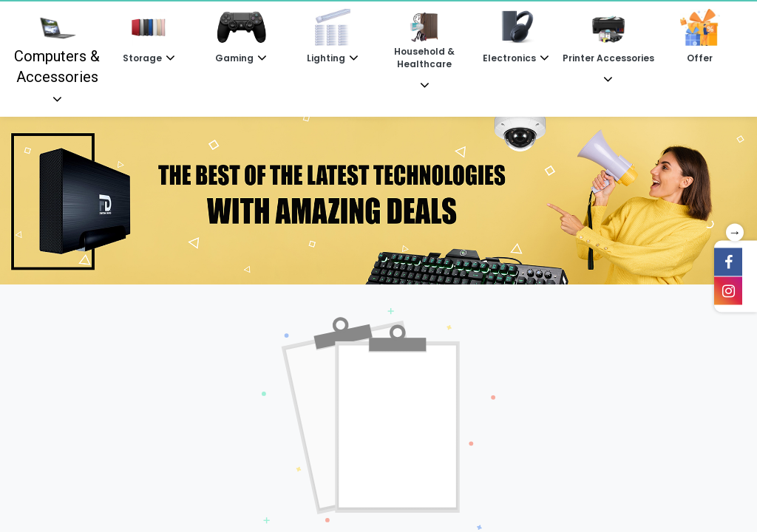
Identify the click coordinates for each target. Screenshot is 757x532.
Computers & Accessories (57, 47)
